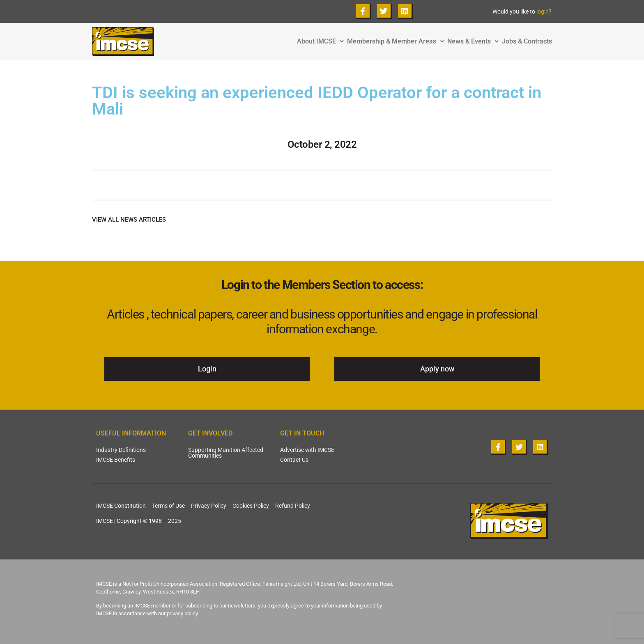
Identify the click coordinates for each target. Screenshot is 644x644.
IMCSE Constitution (121, 506)
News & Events (475, 41)
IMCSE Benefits (116, 460)
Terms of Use (168, 506)
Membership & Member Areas (397, 41)
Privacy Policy (209, 506)
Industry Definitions (121, 450)
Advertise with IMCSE (307, 450)
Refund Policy (293, 506)
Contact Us (294, 460)
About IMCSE (322, 41)
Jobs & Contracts (527, 41)
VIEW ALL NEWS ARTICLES (129, 220)
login (543, 11)
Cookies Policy (251, 506)
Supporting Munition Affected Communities (226, 453)
